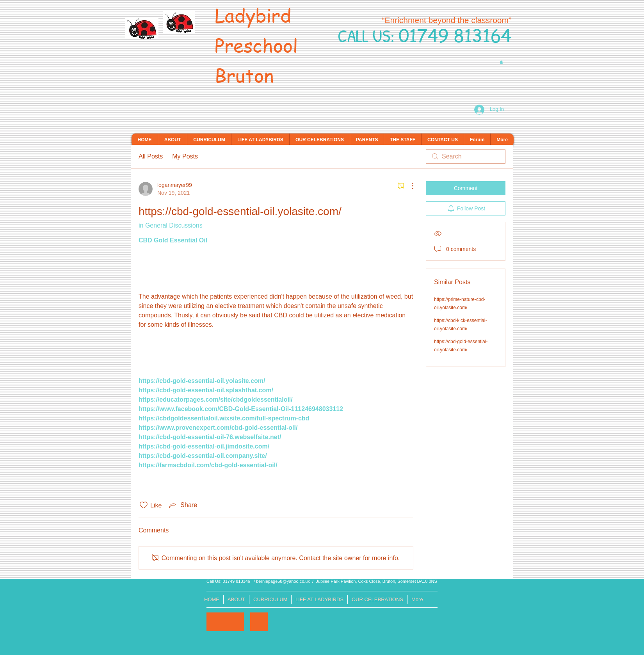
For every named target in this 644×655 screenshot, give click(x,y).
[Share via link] (182, 505)
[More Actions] (409, 186)
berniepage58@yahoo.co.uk (283, 581)
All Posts (151, 156)
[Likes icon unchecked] (144, 505)
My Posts (185, 156)
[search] (466, 157)
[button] (501, 62)
